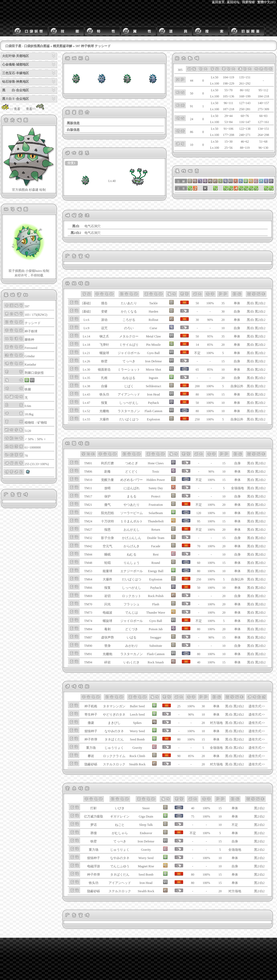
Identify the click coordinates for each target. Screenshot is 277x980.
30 (223, 312)
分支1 (71, 163)
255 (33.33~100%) (37, 464)
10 (223, 328)
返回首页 (218, 2)
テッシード (33, 323)
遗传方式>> (257, 706)
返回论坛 (233, 2)
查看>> (35, 109)
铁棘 (28, 389)
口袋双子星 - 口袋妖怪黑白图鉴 (28, 46)
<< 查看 (11, 109)
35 (223, 303)
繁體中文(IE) (266, 2)
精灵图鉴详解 (63, 46)
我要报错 (248, 2)
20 (223, 320)
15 (223, 361)
